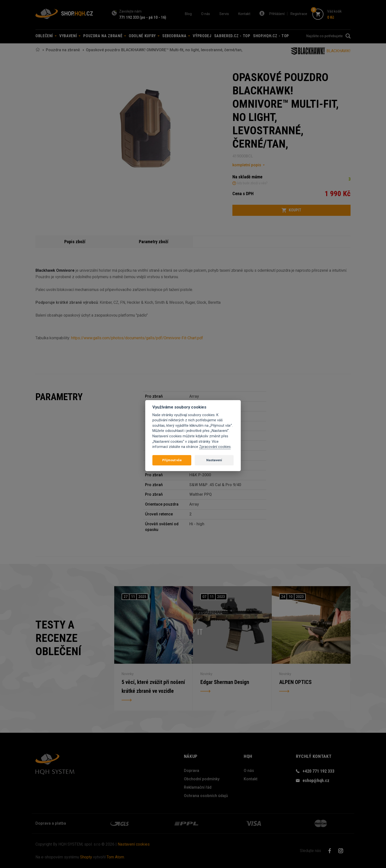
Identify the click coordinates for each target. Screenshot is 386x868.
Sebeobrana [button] (176, 36)
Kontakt (244, 14)
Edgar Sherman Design (225, 682)
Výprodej (202, 36)
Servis (224, 14)
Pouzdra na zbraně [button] (105, 36)
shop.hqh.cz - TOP (271, 36)
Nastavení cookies (134, 844)
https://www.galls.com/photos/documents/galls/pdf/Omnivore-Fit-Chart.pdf (137, 338)
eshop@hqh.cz (316, 780)
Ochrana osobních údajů (206, 796)
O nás (206, 14)
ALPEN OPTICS (295, 682)
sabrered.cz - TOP (232, 36)
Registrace (299, 14)
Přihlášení (277, 14)
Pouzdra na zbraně (63, 50)
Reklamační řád (198, 787)
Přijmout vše (172, 460)
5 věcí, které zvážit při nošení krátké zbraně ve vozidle (153, 687)
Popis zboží (75, 242)
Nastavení (214, 460)
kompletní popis (247, 165)
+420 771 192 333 (318, 771)
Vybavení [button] (70, 36)
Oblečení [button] (46, 36)
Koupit (291, 210)
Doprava (192, 771)
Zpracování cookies (215, 447)
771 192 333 (129, 17)
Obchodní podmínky (202, 779)
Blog (188, 14)
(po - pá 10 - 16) (153, 17)
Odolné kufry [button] (144, 36)
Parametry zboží (154, 242)
